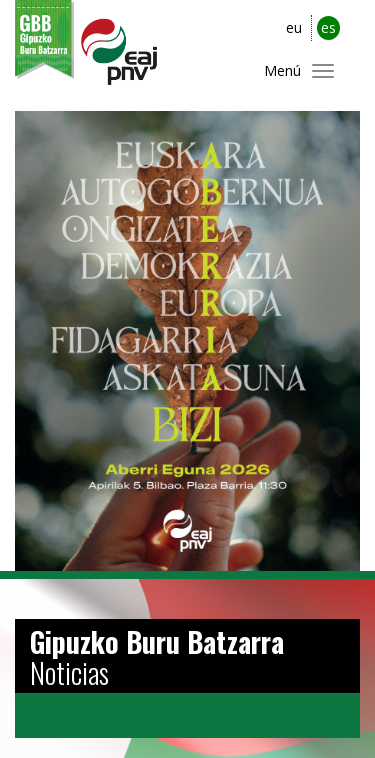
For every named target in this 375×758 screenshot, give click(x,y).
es (328, 27)
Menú (282, 70)
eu (294, 27)
